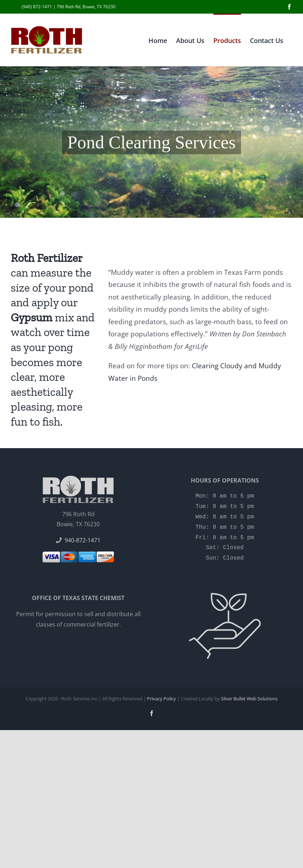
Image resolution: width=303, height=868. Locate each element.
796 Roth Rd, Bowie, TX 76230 (86, 7)
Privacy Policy (162, 699)
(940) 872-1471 (37, 7)
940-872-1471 (82, 540)
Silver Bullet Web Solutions (249, 699)
